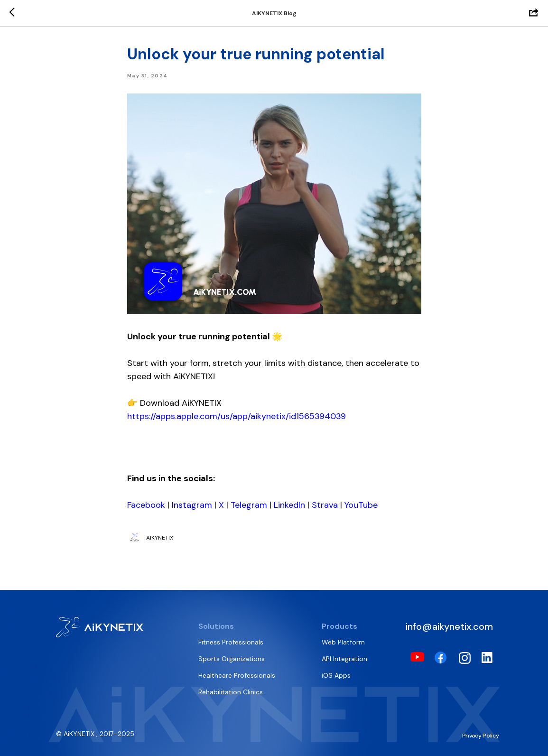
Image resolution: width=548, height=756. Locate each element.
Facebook (146, 505)
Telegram (249, 505)
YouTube (361, 505)
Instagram (192, 505)
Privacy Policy (481, 736)
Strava (325, 505)
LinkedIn (289, 505)
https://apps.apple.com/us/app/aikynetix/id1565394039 (237, 416)
